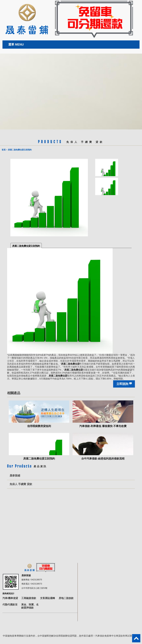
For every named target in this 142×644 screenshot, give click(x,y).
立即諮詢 (122, 384)
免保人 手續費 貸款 (21, 484)
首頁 (4, 150)
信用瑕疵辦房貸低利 (39, 426)
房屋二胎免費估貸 (70, 364)
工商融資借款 (29, 598)
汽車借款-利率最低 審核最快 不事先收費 (103, 426)
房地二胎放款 (66, 598)
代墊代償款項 (10, 605)
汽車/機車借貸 (10, 598)
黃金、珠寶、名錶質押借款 (30, 606)
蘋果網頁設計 (8, 594)
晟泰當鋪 (15, 476)
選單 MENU (16, 45)
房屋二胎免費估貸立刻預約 (26, 246)
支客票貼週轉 (47, 598)
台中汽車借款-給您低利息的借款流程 (103, 458)
